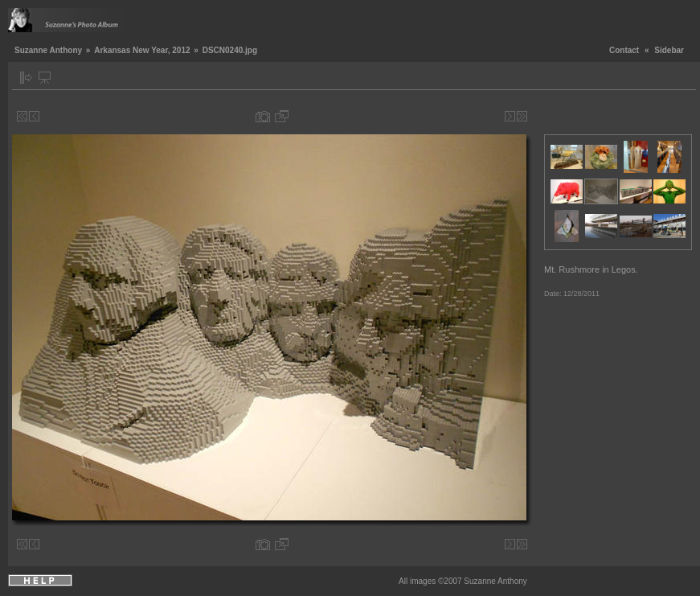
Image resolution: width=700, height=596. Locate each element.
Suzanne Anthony (48, 50)
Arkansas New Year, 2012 (142, 50)
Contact (624, 50)
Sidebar (669, 50)
